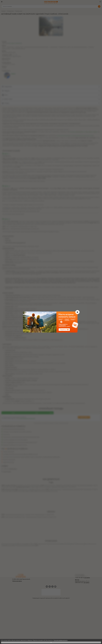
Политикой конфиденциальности (61, 640)
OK (51, 642)
